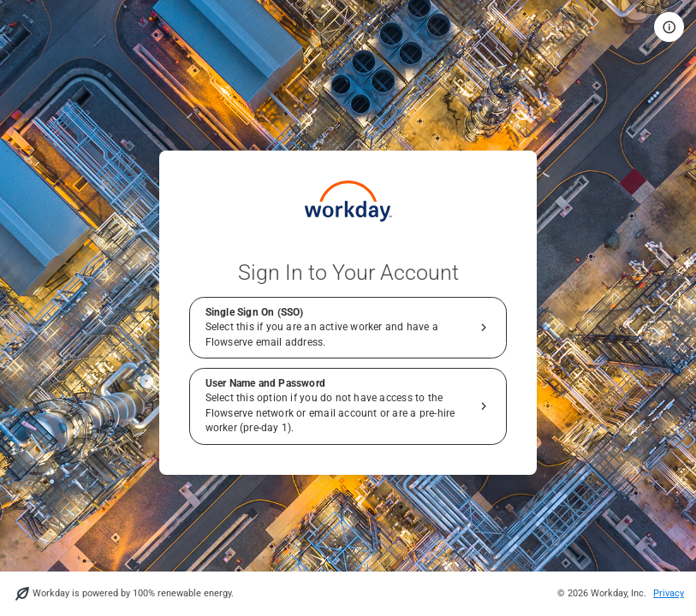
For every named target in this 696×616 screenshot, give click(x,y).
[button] (669, 27)
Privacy (669, 593)
